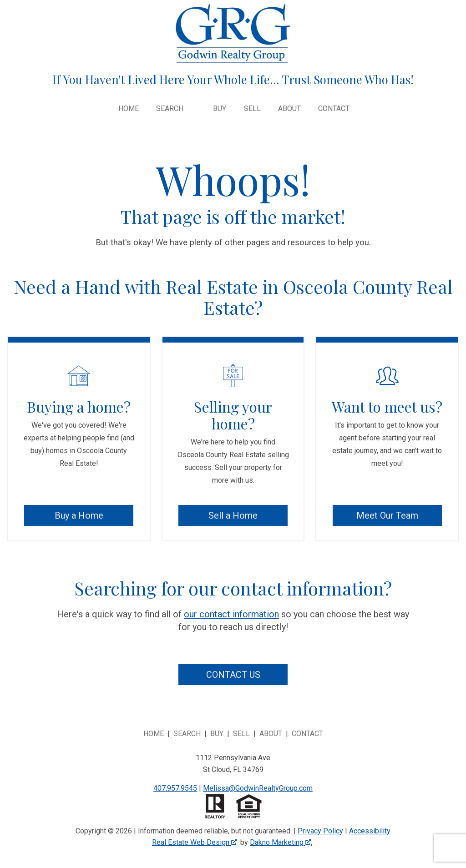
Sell (252, 109)
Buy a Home (79, 515)
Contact (334, 109)
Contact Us (233, 675)
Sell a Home (233, 515)
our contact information (231, 614)
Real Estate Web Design (194, 842)
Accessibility (370, 831)
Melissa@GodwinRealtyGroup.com (258, 788)
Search (187, 734)
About (289, 109)
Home (129, 109)
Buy (220, 109)
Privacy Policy (320, 831)
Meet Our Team (387, 515)
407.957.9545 (175, 788)
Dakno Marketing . (281, 842)
